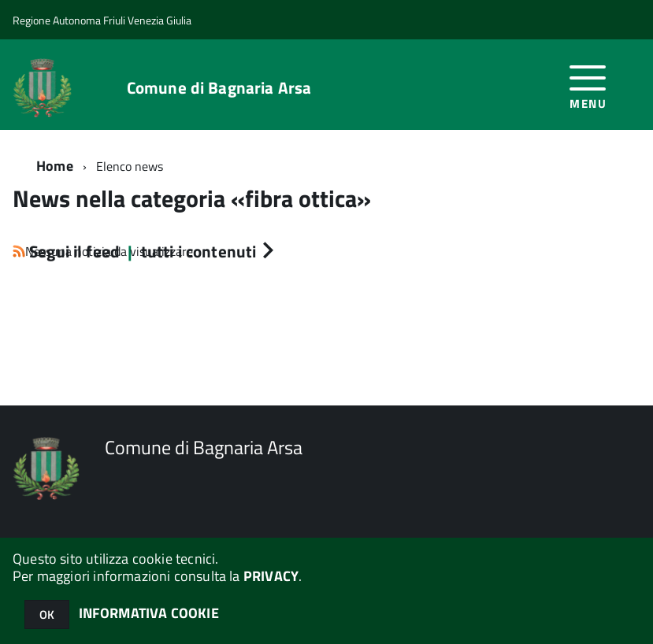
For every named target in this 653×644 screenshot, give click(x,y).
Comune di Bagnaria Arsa (219, 88)
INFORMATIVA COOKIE (149, 613)
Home (55, 166)
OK (47, 614)
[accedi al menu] (588, 85)
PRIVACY (271, 576)
